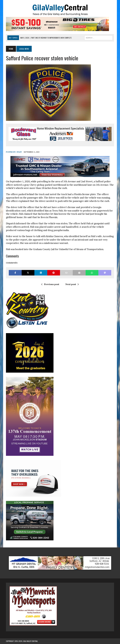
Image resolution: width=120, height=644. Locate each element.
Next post (72, 284)
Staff (19, 152)
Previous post (50, 284)
